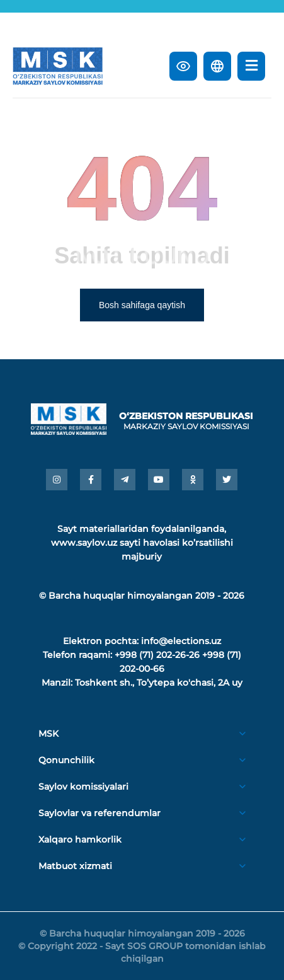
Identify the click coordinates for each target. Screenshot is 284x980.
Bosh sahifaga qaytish (142, 305)
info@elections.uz (181, 641)
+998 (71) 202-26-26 (157, 655)
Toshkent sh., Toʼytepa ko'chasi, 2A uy (159, 683)
